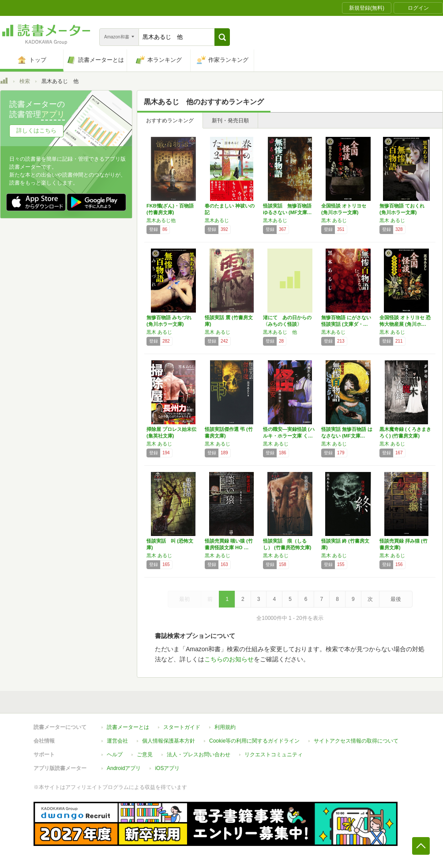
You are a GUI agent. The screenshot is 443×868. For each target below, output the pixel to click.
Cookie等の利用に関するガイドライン (254, 741)
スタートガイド (182, 727)
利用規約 (225, 727)
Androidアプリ (124, 768)
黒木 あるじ (334, 220)
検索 (25, 81)
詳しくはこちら (36, 130)
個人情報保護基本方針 (169, 741)
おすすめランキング (170, 121)
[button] (222, 37)
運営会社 (117, 741)
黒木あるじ (217, 220)
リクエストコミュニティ (274, 755)
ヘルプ (115, 755)
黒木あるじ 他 (280, 332)
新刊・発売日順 (230, 121)
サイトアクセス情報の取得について (356, 741)
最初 (184, 599)
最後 (396, 599)
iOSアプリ (167, 768)
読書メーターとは (128, 727)
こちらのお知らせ (229, 659)
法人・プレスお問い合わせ (199, 755)
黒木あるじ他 (161, 220)
